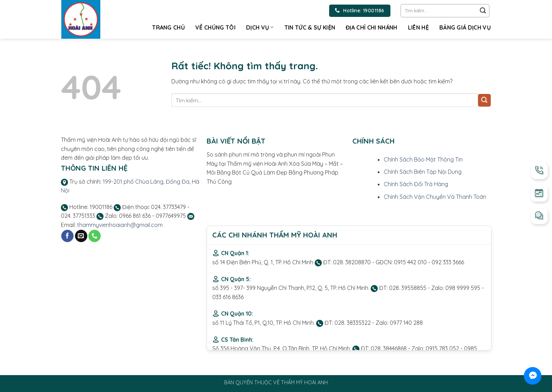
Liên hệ (418, 27)
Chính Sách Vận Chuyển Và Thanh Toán (435, 197)
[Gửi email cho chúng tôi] (81, 236)
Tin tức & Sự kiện (310, 27)
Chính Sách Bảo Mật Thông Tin (423, 159)
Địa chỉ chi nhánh (371, 27)
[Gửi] (483, 11)
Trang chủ (168, 27)
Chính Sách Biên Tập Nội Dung (423, 172)
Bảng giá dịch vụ (465, 27)
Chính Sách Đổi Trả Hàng (416, 184)
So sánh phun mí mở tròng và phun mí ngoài (264, 154)
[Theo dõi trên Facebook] (67, 236)
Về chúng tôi (215, 27)
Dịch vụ (260, 27)
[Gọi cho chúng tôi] (95, 236)
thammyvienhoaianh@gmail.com (120, 225)
